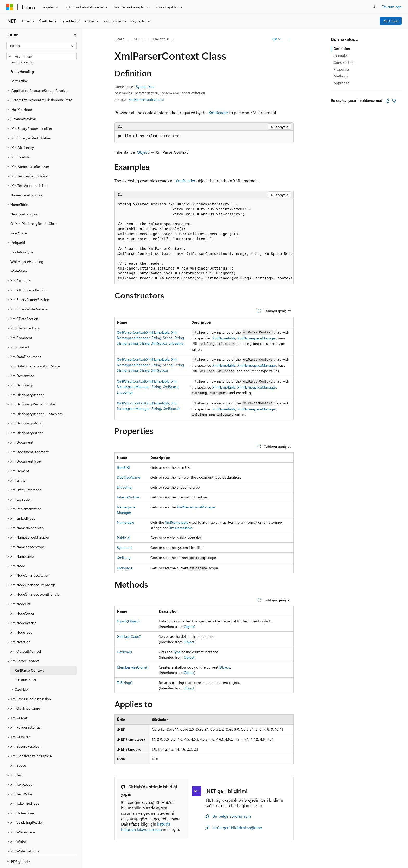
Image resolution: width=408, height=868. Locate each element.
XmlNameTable (224, 338)
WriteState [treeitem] (19, 264)
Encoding (124, 487)
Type (177, 652)
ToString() (125, 682)
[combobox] (42, 46)
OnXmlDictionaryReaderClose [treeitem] (34, 217)
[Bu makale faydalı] (388, 101)
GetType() (124, 652)
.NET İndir (391, 21)
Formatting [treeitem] (19, 74)
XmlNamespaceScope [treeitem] (28, 540)
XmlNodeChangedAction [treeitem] (30, 569)
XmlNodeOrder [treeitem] (22, 607)
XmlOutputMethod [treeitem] (26, 645)
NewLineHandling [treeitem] (24, 207)
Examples (341, 55)
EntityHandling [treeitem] (22, 65)
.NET (136, 39)
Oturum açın (392, 7)
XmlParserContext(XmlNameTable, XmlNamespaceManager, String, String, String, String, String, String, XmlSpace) (151, 365)
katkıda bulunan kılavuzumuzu (146, 827)
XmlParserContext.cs (145, 99)
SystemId (124, 548)
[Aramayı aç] (374, 7)
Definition (342, 49)
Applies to (342, 83)
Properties (342, 69)
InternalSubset (128, 497)
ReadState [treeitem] (18, 226)
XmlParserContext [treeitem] (29, 664)
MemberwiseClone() (133, 667)
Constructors (344, 62)
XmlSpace (125, 568)
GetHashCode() (129, 636)
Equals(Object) (128, 621)
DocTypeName (128, 477)
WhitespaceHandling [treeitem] (27, 255)
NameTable (125, 522)
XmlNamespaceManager (257, 338)
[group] (204, 242)
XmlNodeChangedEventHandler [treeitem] (36, 588)
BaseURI (123, 467)
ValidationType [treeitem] (22, 245)
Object (143, 152)
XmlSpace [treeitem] (18, 759)
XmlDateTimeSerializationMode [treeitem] (35, 360)
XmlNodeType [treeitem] (21, 626)
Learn (120, 39)
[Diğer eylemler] (289, 39)
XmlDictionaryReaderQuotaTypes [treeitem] (37, 407)
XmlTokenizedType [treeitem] (25, 797)
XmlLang (124, 557)
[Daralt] (75, 35)
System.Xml (145, 87)
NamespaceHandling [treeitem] (27, 188)
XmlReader (218, 112)
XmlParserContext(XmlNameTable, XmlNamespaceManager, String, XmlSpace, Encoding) (148, 387)
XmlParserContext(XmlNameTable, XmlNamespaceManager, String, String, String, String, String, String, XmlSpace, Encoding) (151, 338)
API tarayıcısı (158, 39)
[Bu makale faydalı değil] (394, 101)
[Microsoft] (10, 7)
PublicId (123, 538)
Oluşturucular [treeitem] (25, 673)
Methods (341, 76)
